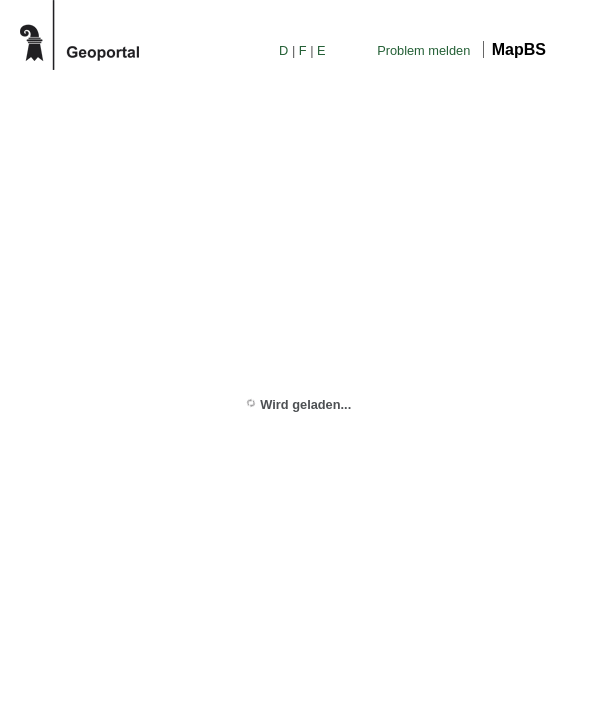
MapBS (519, 49)
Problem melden (423, 50)
